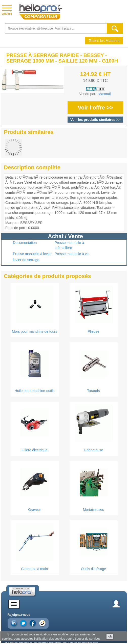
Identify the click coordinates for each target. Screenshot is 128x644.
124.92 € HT (95, 74)
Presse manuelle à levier (32, 254)
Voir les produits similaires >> (95, 120)
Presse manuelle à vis (72, 254)
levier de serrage (26, 260)
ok (110, 636)
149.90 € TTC (95, 81)
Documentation (25, 243)
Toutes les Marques (104, 41)
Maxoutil (105, 94)
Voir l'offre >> (95, 108)
